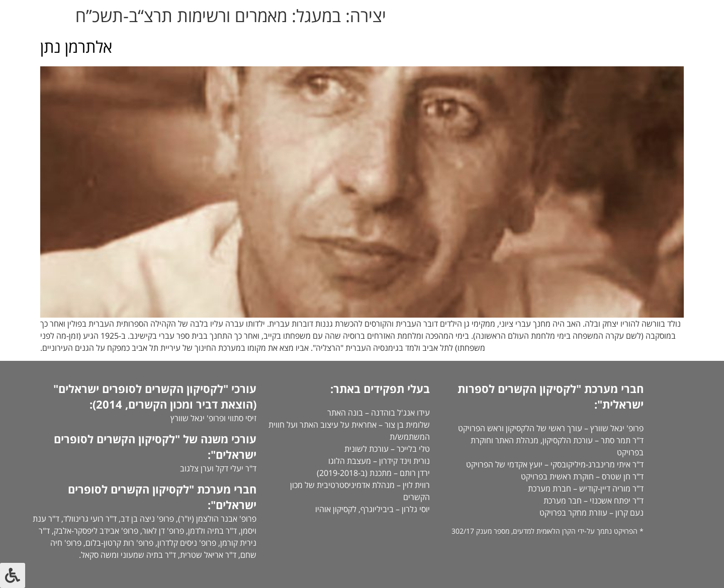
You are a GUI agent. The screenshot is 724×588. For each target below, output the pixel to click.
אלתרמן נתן (76, 46)
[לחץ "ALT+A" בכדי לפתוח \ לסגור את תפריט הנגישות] (13, 575)
